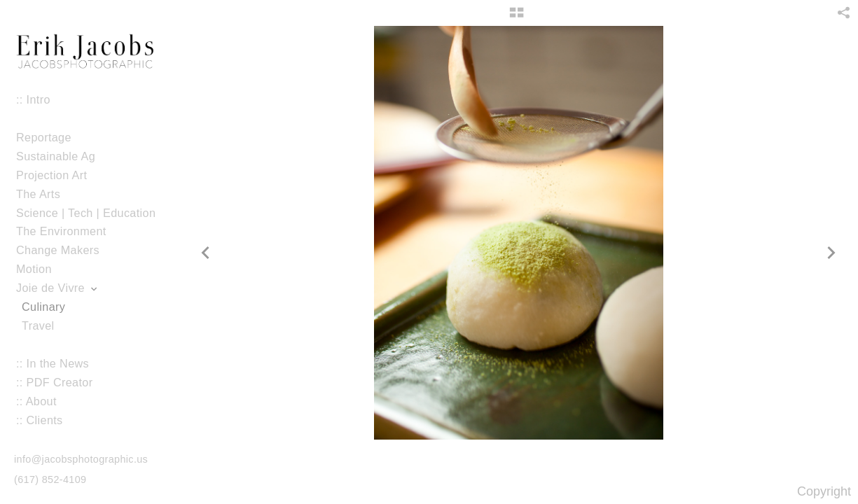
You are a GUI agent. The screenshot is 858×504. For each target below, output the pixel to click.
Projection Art (59, 175)
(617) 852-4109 (50, 479)
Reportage (44, 137)
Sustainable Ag (56, 156)
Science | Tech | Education (86, 213)
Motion (41, 269)
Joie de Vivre (58, 288)
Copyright (824, 491)
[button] (517, 17)
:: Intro (33, 99)
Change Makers (58, 250)
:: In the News (53, 363)
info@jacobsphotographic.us (81, 459)
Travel (38, 325)
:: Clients (40, 420)
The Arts (38, 194)
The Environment (61, 231)
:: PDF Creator (54, 382)
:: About (36, 401)
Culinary (43, 307)
